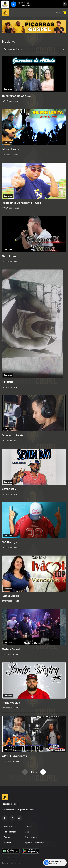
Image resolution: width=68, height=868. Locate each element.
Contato (29, 826)
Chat (27, 832)
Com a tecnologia (11, 863)
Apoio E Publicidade (34, 843)
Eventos (8, 837)
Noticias (8, 843)
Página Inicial (10, 826)
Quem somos (31, 837)
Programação (10, 832)
